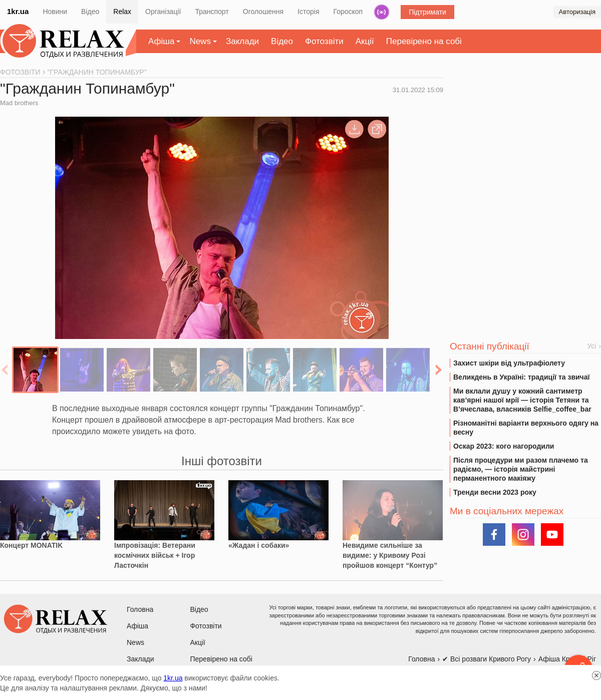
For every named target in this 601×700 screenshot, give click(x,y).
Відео (90, 12)
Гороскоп (348, 12)
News (200, 41)
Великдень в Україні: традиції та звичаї (521, 377)
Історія (308, 12)
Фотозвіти (324, 41)
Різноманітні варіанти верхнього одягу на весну (526, 428)
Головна (140, 609)
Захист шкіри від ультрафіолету (509, 363)
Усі (591, 346)
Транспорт (212, 12)
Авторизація (577, 12)
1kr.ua (18, 11)
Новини (55, 12)
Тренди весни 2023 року (495, 492)
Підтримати (427, 12)
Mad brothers (19, 103)
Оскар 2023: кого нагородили (504, 446)
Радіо (382, 12)
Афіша (161, 41)
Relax (122, 12)
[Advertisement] (525, 146)
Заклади (242, 41)
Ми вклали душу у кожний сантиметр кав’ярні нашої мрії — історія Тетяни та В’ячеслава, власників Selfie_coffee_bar (522, 400)
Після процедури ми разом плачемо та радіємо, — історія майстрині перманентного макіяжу (521, 469)
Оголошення (263, 12)
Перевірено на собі (424, 41)
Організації (163, 12)
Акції (365, 41)
